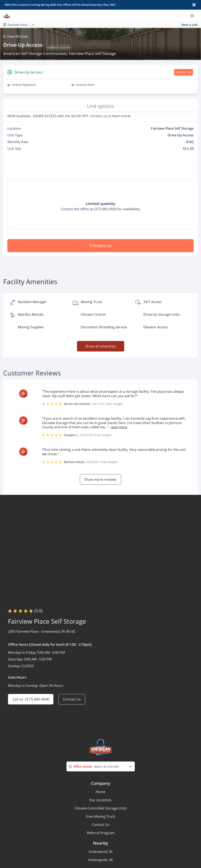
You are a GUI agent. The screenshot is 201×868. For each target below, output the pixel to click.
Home (100, 792)
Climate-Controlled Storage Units (101, 808)
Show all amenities (100, 346)
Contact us (100, 246)
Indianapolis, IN (100, 860)
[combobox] (101, 766)
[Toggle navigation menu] (194, 16)
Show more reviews (100, 479)
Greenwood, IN (101, 852)
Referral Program (101, 833)
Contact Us (101, 825)
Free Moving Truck (100, 816)
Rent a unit (190, 25)
